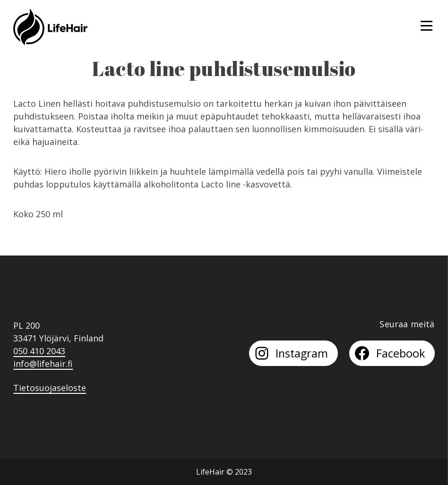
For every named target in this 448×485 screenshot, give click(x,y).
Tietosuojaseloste (50, 388)
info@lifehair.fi (43, 364)
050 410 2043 (39, 351)
